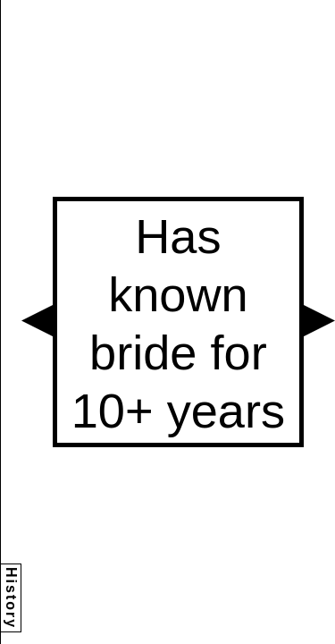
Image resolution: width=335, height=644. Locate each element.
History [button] (11, 598)
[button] (37, 321)
